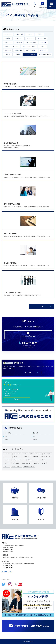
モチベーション (42, 38)
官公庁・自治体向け (31, 50)
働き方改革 (8, 50)
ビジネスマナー (19, 38)
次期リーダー (8, 42)
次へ (42, 306)
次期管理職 (19, 42)
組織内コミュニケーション (12, 46)
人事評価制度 (18, 50)
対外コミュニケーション (29, 46)
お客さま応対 (19, 34)
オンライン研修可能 (30, 54)
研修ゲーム (43, 50)
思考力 (42, 46)
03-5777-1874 (30, 343)
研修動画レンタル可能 (45, 54)
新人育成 (8, 38)
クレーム (30, 34)
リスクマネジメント (31, 42)
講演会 (8, 54)
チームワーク (30, 38)
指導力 (40, 34)
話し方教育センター (7, 572)
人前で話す (43, 42)
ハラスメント (8, 34)
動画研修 (18, 54)
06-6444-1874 (9, 566)
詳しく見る (28, 373)
